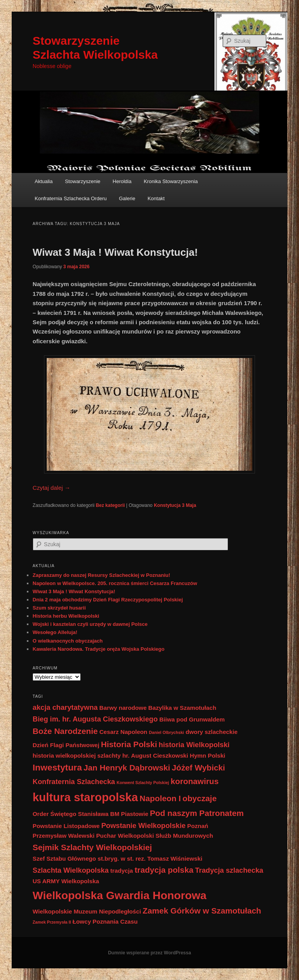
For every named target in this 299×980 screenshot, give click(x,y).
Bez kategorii (110, 505)
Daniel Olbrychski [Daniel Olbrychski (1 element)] (167, 732)
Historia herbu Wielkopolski (66, 616)
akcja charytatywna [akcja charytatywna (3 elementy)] (65, 707)
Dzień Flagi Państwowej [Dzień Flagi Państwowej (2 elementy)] (66, 745)
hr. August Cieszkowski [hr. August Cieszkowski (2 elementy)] (155, 756)
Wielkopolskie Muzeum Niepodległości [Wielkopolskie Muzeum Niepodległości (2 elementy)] (87, 911)
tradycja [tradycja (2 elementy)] (121, 871)
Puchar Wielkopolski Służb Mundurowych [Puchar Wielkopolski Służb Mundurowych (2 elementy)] (155, 836)
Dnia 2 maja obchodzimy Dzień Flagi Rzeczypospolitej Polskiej (108, 600)
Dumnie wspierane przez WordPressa (149, 953)
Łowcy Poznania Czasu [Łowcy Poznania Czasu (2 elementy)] (105, 921)
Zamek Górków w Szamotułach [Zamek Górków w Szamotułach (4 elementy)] (202, 911)
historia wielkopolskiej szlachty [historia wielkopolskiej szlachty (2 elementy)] (77, 756)
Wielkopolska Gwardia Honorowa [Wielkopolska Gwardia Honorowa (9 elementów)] (120, 895)
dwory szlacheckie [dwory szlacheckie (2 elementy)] (212, 732)
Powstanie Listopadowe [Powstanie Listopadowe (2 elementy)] (66, 826)
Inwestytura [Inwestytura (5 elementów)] (57, 767)
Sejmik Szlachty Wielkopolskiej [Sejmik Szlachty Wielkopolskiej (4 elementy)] (92, 847)
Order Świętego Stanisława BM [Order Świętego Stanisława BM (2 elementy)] (76, 814)
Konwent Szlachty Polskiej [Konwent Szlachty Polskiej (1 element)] (143, 783)
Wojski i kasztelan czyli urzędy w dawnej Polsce (90, 624)
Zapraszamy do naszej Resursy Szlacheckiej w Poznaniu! (101, 575)
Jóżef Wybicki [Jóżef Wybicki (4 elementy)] (198, 768)
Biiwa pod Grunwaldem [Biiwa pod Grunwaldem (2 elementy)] (192, 719)
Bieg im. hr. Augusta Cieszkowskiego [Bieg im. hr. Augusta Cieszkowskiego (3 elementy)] (95, 719)
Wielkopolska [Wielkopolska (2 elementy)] (80, 881)
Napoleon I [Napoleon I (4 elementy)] (160, 798)
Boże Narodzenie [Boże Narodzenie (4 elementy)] (65, 731)
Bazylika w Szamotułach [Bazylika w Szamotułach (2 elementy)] (182, 708)
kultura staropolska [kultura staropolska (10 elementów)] (85, 797)
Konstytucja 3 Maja (175, 505)
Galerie (127, 198)
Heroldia (122, 181)
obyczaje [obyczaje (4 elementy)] (200, 798)
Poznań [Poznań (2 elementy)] (198, 826)
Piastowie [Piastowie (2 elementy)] (135, 814)
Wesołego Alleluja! (55, 632)
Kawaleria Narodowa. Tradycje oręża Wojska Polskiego (99, 649)
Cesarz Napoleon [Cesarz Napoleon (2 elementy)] (123, 732)
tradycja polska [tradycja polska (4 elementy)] (164, 870)
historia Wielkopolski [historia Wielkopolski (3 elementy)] (194, 745)
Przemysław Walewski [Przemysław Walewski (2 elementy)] (64, 836)
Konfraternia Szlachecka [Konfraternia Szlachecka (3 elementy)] (74, 782)
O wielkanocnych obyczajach (68, 641)
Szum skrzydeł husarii (59, 608)
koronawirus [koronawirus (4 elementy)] (194, 781)
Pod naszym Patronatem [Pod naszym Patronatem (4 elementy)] (197, 813)
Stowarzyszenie (83, 181)
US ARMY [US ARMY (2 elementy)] (46, 881)
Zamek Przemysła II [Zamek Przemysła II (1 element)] (52, 922)
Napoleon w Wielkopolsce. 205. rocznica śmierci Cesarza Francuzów (115, 583)
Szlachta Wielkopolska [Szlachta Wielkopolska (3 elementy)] (71, 870)
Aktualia (44, 181)
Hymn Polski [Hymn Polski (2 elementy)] (207, 756)
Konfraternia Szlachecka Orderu (71, 198)
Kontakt (156, 198)
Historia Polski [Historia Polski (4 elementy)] (129, 744)
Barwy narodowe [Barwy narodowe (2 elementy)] (123, 708)
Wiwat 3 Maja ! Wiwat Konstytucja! (115, 252)
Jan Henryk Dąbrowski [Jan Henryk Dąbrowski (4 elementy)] (127, 768)
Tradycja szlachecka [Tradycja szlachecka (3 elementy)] (229, 870)
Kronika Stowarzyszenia (171, 181)
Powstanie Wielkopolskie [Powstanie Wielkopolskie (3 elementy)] (143, 825)
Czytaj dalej (52, 488)
